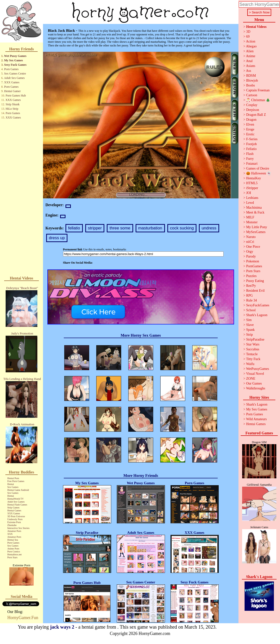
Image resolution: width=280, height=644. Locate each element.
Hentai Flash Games (17, 505)
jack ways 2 (62, 627)
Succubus (253, 349)
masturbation (150, 228)
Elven (250, 124)
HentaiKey (253, 178)
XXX (10, 534)
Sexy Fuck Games (15, 65)
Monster (252, 222)
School (251, 310)
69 (248, 37)
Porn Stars (12, 557)
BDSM (251, 76)
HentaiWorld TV (16, 499)
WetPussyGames (258, 369)
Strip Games (13, 508)
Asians (251, 66)
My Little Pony (257, 227)
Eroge (250, 129)
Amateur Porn (14, 531)
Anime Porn (13, 549)
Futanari (252, 164)
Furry (250, 159)
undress (209, 228)
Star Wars (253, 344)
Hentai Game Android (18, 490)
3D (248, 32)
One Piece (253, 247)
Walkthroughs (256, 388)
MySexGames (256, 232)
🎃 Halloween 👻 (258, 173)
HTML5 (252, 183)
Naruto (251, 237)
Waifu (250, 364)
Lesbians (252, 198)
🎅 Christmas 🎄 (258, 100)
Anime (251, 56)
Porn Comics (14, 552)
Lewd (250, 203)
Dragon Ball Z (256, 115)
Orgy (250, 252)
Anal (249, 61)
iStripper (252, 188)
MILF (250, 217)
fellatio (74, 228)
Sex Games (13, 487)
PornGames (254, 266)
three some (120, 228)
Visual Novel (255, 374)
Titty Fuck (253, 359)
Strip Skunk (13, 104)
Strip (249, 335)
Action (251, 41)
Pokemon (253, 261)
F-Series (252, 139)
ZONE (251, 379)
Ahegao (251, 46)
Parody (251, 256)
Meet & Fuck (255, 212)
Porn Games (11, 69)
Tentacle (252, 354)
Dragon (251, 120)
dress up (57, 238)
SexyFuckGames (258, 305)
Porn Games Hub (16, 96)
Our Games (254, 383)
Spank (250, 330)
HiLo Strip (12, 109)
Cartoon (252, 95)
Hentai (11, 484)
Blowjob (252, 80)
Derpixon (253, 110)
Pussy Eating (255, 281)
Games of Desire (258, 168)
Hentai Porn (13, 478)
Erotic (250, 134)
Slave (250, 325)
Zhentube (12, 525)
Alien (250, 51)
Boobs (250, 85)
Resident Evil (255, 291)
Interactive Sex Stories (18, 528)
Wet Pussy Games (15, 56)
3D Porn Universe (16, 516)
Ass (249, 71)
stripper (95, 228)
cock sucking (182, 228)
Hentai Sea (13, 540)
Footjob (251, 144)
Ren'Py (251, 286)
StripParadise (255, 339)
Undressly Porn (15, 519)
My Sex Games (14, 60)
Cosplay (252, 105)
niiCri (250, 242)
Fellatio (251, 149)
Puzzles (251, 276)
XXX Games (12, 82)
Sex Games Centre (15, 74)
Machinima (254, 208)
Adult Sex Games (14, 78)
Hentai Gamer (12, 91)
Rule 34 (251, 300)
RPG (249, 295)
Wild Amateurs (256, 419)
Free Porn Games (16, 481)
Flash (250, 154)
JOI (248, 193)
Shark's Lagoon (257, 315)
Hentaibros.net (15, 554)
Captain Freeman (258, 90)
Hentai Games (14, 510)
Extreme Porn (14, 522)
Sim (249, 320)
